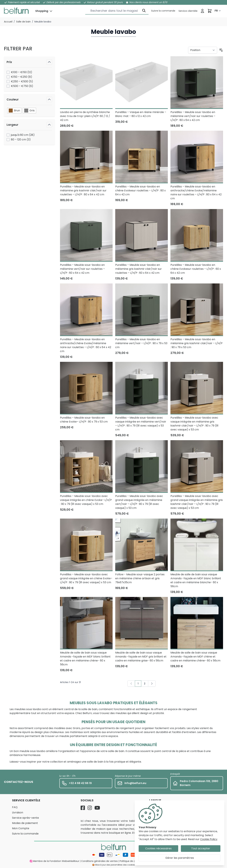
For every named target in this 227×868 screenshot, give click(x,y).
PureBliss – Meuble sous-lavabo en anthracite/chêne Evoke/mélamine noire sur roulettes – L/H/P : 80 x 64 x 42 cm (196, 192)
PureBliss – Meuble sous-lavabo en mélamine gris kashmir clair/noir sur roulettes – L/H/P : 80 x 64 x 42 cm (83, 190)
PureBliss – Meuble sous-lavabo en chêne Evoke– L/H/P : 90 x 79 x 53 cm (84, 420)
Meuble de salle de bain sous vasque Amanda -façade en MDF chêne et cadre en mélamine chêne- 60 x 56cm (195, 657)
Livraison (18, 812)
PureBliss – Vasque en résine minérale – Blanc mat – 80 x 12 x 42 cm (141, 114)
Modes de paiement (25, 823)
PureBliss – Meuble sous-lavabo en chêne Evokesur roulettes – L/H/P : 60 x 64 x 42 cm (196, 269)
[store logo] (16, 11)
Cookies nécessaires (158, 848)
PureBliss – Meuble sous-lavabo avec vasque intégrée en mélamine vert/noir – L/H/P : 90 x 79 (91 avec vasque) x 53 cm (141, 424)
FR (216, 11)
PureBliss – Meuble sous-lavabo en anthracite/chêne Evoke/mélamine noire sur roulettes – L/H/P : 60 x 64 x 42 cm (86, 345)
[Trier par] (203, 50)
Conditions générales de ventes (99, 861)
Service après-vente (25, 818)
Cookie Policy (209, 839)
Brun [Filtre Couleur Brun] (14, 111)
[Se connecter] (202, 11)
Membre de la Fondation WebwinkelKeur (54, 861)
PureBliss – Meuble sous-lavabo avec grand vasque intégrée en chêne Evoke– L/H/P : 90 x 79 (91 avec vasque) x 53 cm (86, 578)
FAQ (15, 807)
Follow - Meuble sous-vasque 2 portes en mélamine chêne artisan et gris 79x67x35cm (140, 578)
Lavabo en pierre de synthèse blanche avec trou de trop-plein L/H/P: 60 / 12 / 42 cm (85, 116)
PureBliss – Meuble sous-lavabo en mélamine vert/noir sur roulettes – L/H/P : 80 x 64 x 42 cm (193, 116)
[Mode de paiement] (114, 855)
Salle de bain (23, 22)
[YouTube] (97, 808)
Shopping (42, 11)
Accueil (8, 22)
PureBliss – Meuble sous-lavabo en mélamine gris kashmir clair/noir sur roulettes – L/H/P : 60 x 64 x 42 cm (138, 269)
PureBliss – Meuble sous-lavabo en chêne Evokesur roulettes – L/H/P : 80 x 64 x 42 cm (140, 190)
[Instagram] (90, 808)
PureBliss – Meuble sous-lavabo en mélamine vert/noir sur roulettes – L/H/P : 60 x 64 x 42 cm (82, 269)
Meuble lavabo (43, 22)
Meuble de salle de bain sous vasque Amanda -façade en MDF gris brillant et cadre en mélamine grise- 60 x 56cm (141, 657)
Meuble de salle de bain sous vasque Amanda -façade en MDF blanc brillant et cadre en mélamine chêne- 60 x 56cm (85, 659)
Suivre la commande (25, 834)
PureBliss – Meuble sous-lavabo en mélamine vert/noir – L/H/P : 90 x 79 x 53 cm (141, 343)
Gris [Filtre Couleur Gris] (29, 111)
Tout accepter (201, 848)
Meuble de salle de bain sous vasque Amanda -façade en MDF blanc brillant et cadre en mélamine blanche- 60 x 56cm (196, 580)
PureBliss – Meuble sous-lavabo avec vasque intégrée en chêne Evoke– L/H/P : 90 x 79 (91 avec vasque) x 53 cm (86, 500)
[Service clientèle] (163, 11)
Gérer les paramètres (180, 858)
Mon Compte (21, 828)
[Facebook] (83, 808)
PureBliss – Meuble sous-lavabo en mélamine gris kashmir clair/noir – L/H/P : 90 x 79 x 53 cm (197, 343)
